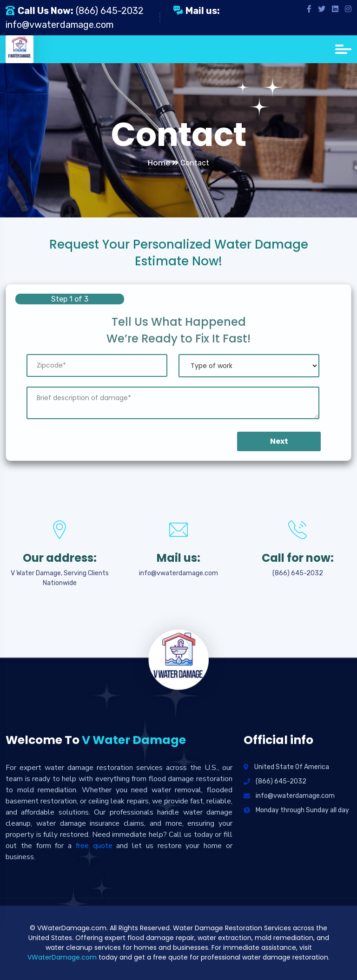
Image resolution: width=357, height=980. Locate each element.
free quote (94, 846)
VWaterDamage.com (62, 957)
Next (279, 441)
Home (163, 163)
